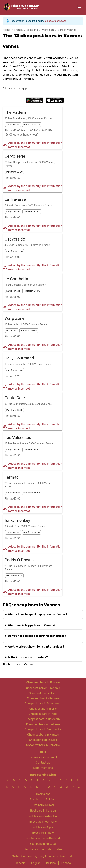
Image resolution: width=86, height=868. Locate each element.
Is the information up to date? (28, 657)
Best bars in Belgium (43, 800)
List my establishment (43, 757)
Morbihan (48, 30)
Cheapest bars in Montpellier (43, 729)
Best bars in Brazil (43, 805)
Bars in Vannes (67, 30)
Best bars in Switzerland (43, 816)
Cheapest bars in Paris (43, 714)
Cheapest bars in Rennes (43, 698)
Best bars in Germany (43, 822)
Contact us (43, 763)
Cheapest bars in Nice (43, 740)
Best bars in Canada (43, 811)
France (18, 30)
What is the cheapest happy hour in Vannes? (38, 614)
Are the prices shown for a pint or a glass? (36, 647)
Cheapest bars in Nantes (43, 735)
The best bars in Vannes (18, 665)
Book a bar (43, 794)
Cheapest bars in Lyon (43, 693)
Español (66, 863)
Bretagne (32, 30)
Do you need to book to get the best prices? (37, 636)
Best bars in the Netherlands (43, 838)
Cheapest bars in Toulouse (43, 724)
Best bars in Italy (43, 833)
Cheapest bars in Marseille (43, 745)
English (36, 863)
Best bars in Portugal (43, 844)
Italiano (51, 863)
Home (7, 30)
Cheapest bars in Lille (43, 709)
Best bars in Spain (43, 827)
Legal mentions (43, 768)
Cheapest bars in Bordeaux (43, 719)
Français (20, 863)
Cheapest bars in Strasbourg (43, 704)
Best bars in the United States (43, 849)
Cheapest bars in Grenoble (43, 688)
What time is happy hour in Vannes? (32, 625)
